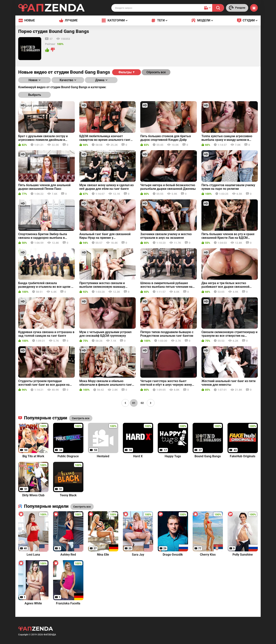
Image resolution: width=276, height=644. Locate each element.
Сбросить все (156, 72)
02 (142, 403)
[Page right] (151, 403)
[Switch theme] (254, 8)
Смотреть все (82, 507)
